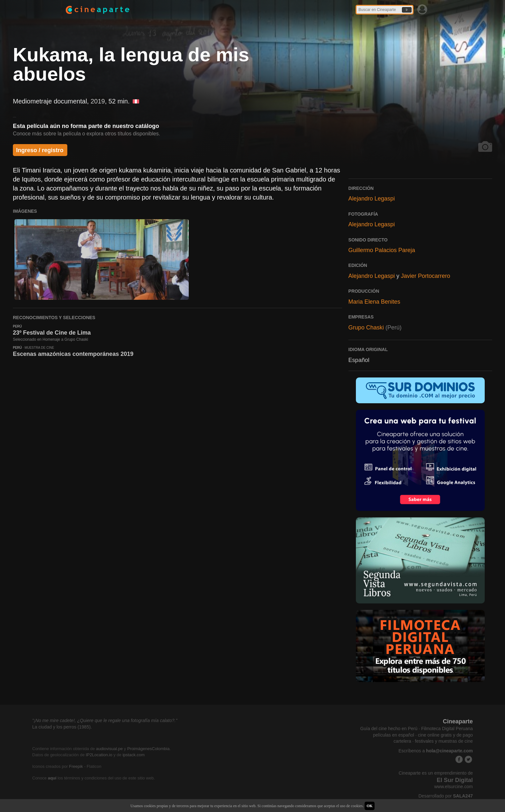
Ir (407, 10)
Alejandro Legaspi (372, 199)
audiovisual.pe (109, 749)
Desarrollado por (446, 796)
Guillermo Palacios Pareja (382, 250)
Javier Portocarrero (426, 276)
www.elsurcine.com (453, 787)
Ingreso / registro (40, 150)
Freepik (76, 766)
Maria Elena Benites (374, 302)
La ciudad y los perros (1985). (62, 727)
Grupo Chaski (366, 328)
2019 (98, 101)
